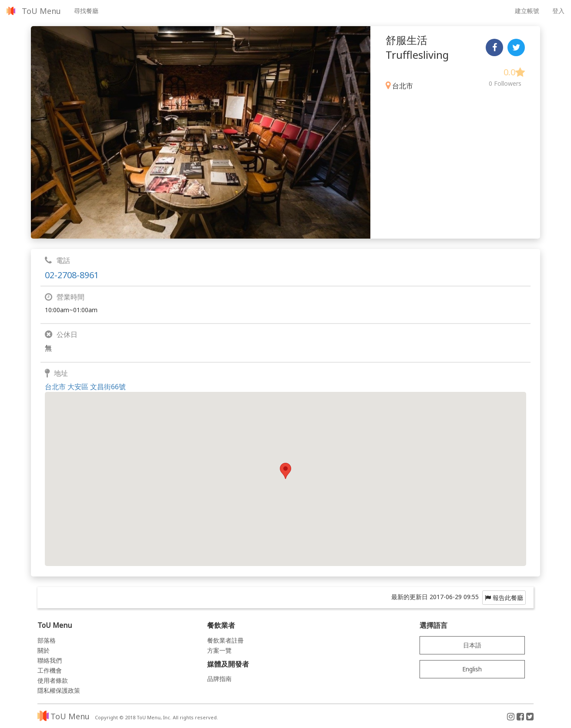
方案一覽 (219, 650)
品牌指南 (219, 679)
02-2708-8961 (72, 275)
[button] (285, 471)
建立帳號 (527, 11)
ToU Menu (41, 11)
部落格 (47, 640)
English (472, 669)
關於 (44, 650)
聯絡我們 (50, 660)
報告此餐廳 (504, 598)
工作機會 (50, 670)
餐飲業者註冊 (225, 640)
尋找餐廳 (86, 11)
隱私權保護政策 (59, 690)
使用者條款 (53, 680)
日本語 (472, 645)
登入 (558, 11)
